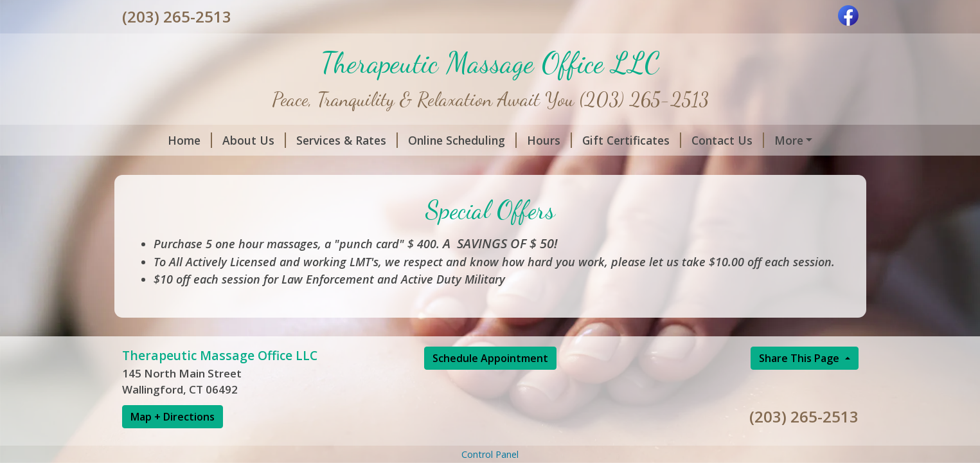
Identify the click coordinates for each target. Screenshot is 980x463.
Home (190, 140)
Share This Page (800, 358)
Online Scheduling (462, 140)
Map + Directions (173, 417)
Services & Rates (347, 140)
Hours (549, 140)
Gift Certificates (632, 140)
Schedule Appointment (490, 358)
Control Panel (490, 454)
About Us (254, 140)
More (789, 140)
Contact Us (728, 140)
